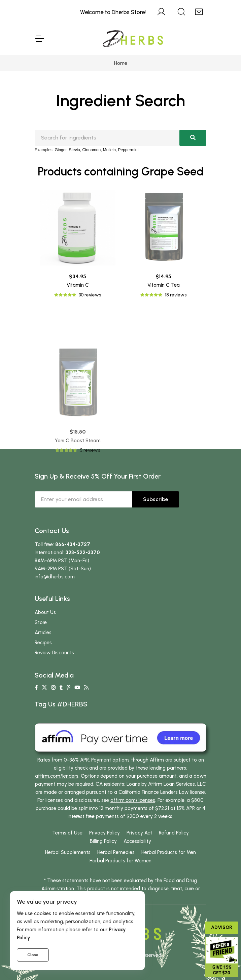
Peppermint (128, 150)
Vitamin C (78, 285)
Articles (43, 632)
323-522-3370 (83, 553)
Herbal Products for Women (120, 861)
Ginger (60, 150)
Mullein (109, 150)
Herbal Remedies (116, 852)
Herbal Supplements (68, 852)
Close (33, 955)
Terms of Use (67, 833)
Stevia (74, 150)
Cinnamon (91, 150)
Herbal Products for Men (169, 852)
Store (41, 622)
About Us (45, 612)
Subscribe (156, 499)
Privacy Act (139, 833)
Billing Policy (103, 841)
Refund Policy (174, 833)
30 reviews (90, 295)
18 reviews (176, 295)
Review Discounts (54, 653)
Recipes (43, 643)
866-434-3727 (73, 544)
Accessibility (137, 841)
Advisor (222, 927)
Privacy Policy (105, 833)
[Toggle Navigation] (39, 39)
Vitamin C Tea (164, 285)
